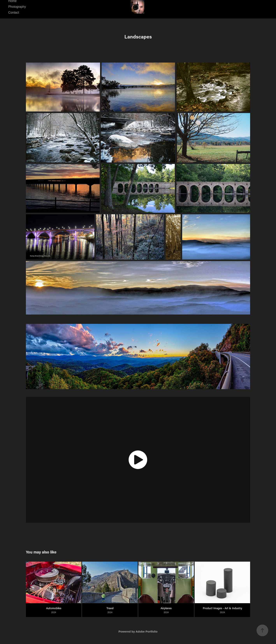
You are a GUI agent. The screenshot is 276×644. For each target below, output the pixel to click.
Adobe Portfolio (147, 631)
